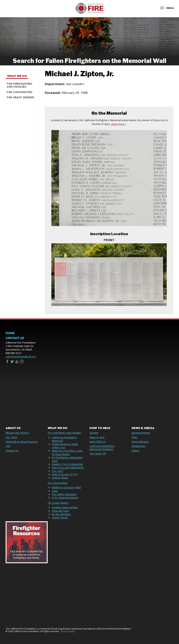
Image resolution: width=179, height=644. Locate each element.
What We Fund (60, 511)
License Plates (60, 478)
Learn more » (118, 124)
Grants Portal (60, 518)
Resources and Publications (68, 468)
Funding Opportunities (65, 507)
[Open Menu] (167, 8)
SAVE (55, 491)
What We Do (17, 76)
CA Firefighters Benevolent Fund (68, 459)
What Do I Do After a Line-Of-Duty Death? (67, 452)
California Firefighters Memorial (64, 439)
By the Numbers (61, 514)
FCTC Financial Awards (65, 498)
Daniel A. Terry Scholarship (67, 464)
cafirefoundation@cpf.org (21, 357)
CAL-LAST (58, 471)
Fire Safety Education (64, 494)
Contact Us (15, 338)
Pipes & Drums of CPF (65, 474)
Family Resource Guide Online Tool (65, 446)
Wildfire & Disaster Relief (66, 487)
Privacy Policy (68, 631)
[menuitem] (21, 85)
